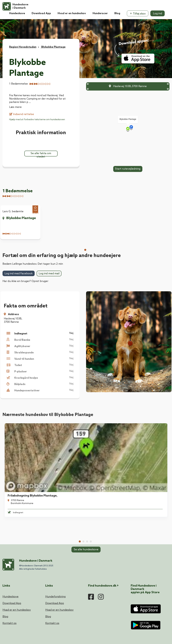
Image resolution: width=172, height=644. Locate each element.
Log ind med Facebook (19, 274)
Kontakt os (9, 567)
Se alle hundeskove (86, 472)
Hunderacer (100, 13)
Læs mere (15, 107)
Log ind (158, 14)
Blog (117, 13)
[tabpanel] (22, 444)
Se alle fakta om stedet (41, 154)
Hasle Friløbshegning (106, 443)
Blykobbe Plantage (21, 218)
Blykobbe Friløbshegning (66, 443)
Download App (41, 13)
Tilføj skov (138, 14)
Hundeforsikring (55, 540)
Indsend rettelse (22, 114)
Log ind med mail (49, 274)
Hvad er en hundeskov (72, 13)
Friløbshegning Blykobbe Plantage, (31, 443)
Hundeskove (17, 13)
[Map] (128, 129)
